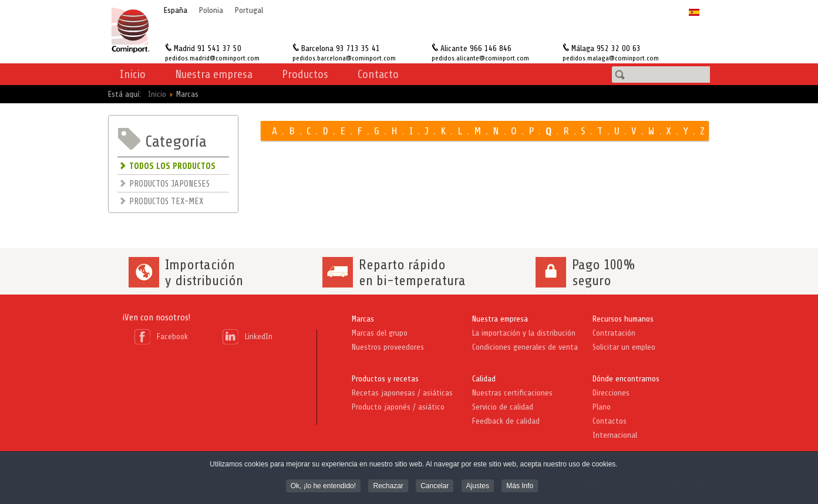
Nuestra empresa (500, 319)
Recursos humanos (623, 319)
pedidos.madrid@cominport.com (212, 58)
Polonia (211, 10)
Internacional (615, 435)
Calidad (484, 379)
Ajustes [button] (478, 487)
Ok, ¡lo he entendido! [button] (323, 487)
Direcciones (611, 393)
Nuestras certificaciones (512, 393)
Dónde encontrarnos (626, 379)
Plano (602, 407)
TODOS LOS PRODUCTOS (172, 166)
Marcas (363, 319)
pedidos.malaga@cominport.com (611, 58)
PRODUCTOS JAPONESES (169, 184)
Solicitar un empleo (624, 347)
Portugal (249, 10)
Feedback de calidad (506, 421)
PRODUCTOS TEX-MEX (166, 202)
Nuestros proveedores (388, 347)
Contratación (614, 333)
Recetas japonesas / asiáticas (402, 393)
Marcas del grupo (380, 333)
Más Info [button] (520, 487)
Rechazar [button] (388, 487)
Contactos (610, 421)
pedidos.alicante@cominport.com (480, 58)
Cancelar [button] (435, 487)
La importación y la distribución (524, 333)
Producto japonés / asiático (398, 407)
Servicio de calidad (503, 407)
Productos (305, 74)
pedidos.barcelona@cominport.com (344, 58)
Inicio (133, 74)
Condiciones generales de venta (525, 347)
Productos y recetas (385, 379)
